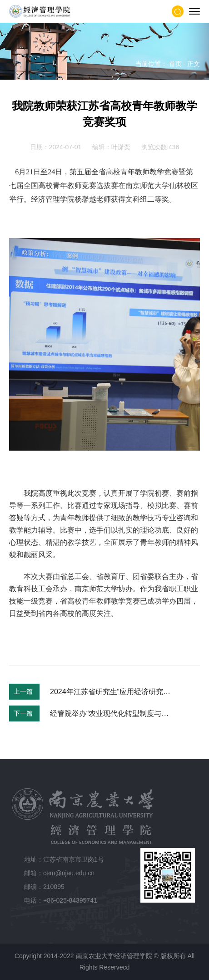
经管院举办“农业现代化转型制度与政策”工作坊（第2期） (111, 713)
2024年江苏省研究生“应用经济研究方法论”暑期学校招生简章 (111, 692)
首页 (175, 64)
